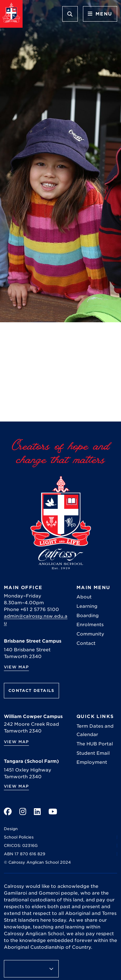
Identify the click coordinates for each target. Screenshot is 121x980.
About (84, 597)
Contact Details (31, 690)
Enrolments (90, 625)
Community (90, 634)
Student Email (93, 753)
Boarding (88, 616)
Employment (92, 762)
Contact (86, 643)
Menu (100, 14)
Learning (87, 606)
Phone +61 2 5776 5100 (31, 609)
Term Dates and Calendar (95, 730)
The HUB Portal (95, 744)
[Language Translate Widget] (31, 969)
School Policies (19, 837)
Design (11, 829)
